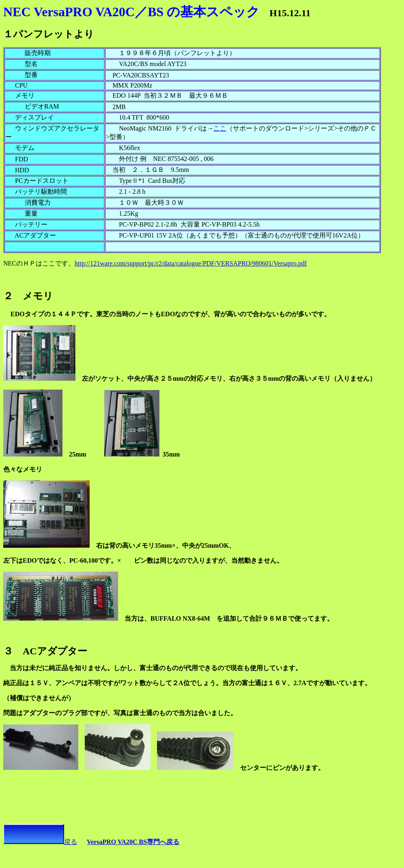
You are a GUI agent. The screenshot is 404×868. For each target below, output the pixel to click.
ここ (220, 128)
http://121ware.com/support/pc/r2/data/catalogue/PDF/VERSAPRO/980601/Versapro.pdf (191, 263)
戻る (40, 842)
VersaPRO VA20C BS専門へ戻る (133, 842)
